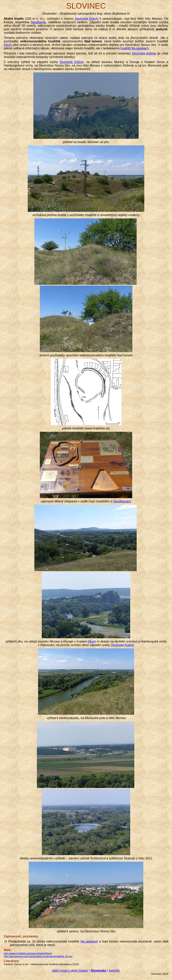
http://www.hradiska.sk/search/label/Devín (28, 953)
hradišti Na (135, 48)
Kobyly (87, 19)
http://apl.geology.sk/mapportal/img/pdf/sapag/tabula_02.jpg (38, 956)
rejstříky (114, 971)
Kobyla (144, 53)
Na (89, 941)
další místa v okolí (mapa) (70, 971)
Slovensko (98, 971)
